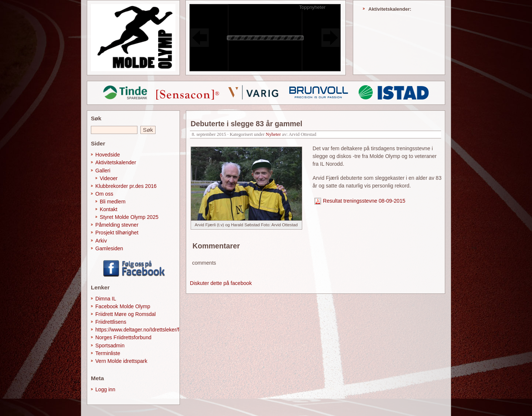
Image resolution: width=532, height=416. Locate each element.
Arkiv (101, 241)
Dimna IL (106, 299)
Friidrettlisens (111, 322)
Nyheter (273, 134)
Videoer (109, 178)
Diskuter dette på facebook (221, 283)
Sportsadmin (110, 345)
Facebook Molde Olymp (123, 306)
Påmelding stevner (117, 225)
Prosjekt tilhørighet (117, 233)
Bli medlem (113, 202)
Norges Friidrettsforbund (123, 337)
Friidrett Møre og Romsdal (126, 314)
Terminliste (108, 353)
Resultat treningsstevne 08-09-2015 (364, 201)
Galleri (103, 171)
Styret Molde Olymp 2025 (129, 217)
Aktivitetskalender (116, 162)
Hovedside (108, 155)
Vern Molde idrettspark (121, 361)
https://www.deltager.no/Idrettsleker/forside (144, 330)
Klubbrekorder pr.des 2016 (126, 186)
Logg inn (105, 389)
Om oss (104, 194)
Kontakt (109, 209)
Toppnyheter (312, 7)
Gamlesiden (109, 248)
